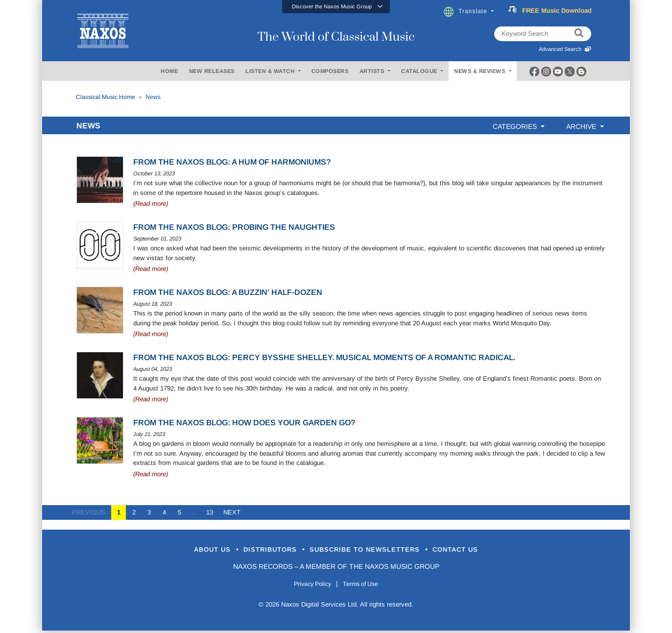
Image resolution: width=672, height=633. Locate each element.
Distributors (255, 550)
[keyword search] (579, 34)
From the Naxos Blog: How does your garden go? (244, 423)
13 (210, 512)
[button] (336, 7)
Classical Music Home (106, 97)
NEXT (229, 512)
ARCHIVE (582, 126)
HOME (169, 71)
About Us (181, 550)
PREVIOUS (92, 512)
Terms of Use (365, 585)
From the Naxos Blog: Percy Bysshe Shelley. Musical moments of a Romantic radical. (324, 357)
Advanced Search (565, 49)
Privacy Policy (308, 585)
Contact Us (487, 550)
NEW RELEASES (212, 71)
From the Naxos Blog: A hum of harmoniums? (232, 162)
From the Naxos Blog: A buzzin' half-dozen (228, 292)
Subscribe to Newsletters (374, 550)
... (194, 512)
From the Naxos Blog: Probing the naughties (234, 227)
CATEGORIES (516, 126)
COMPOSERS (330, 71)
